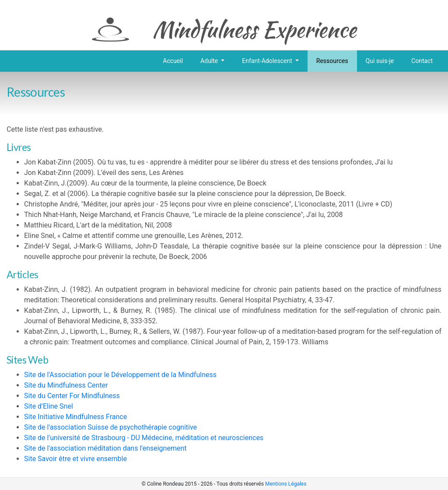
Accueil (173, 61)
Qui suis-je (380, 61)
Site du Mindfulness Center (66, 385)
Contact (422, 61)
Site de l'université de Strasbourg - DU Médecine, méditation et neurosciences (144, 438)
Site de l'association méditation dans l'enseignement (105, 448)
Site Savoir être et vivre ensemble (75, 459)
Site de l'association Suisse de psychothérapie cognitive (110, 427)
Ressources (332, 61)
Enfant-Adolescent (268, 61)
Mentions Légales (286, 484)
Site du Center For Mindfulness (72, 396)
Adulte (210, 61)
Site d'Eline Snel (49, 406)
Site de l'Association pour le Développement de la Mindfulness (120, 375)
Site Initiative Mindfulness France (75, 417)
